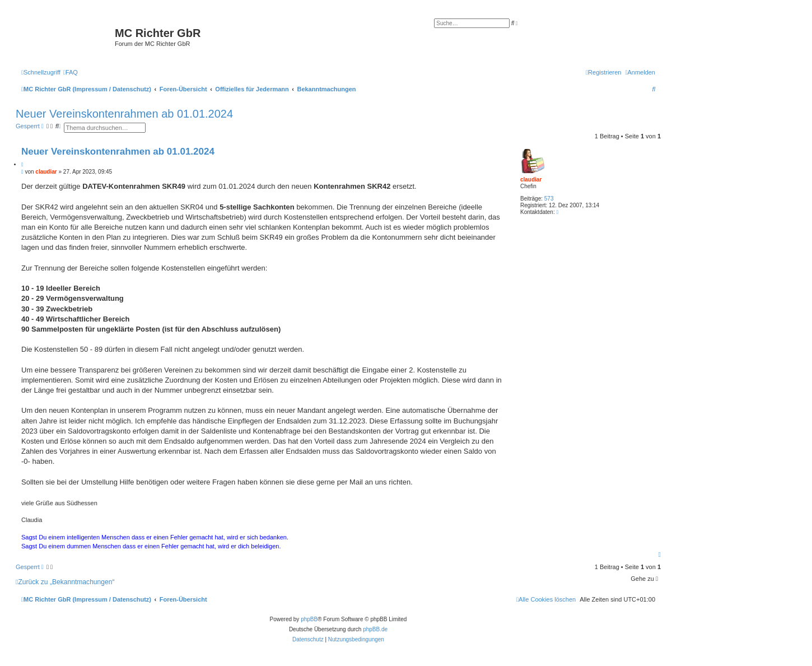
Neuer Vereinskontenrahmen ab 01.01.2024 (124, 114)
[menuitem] (71, 72)
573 (549, 199)
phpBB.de (375, 629)
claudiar (531, 180)
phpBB (309, 619)
